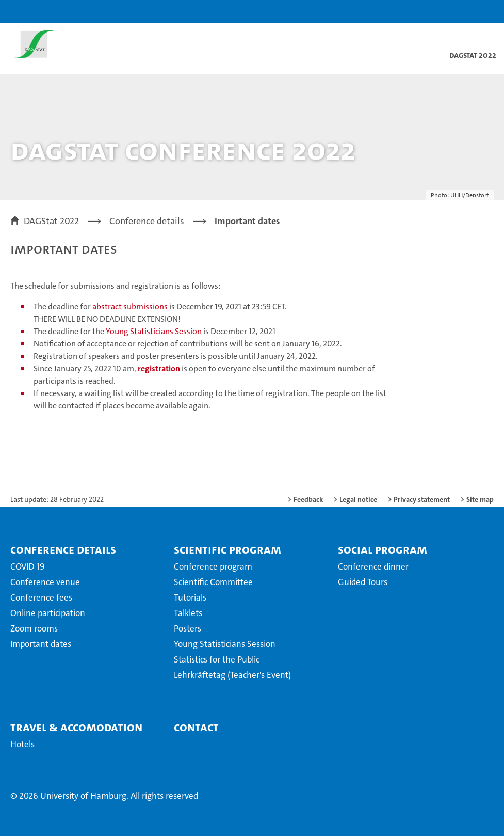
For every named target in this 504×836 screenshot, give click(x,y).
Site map (480, 499)
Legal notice (358, 499)
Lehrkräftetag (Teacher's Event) (232, 675)
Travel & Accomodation (76, 727)
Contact (196, 727)
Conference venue (45, 582)
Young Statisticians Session (154, 331)
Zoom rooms (34, 628)
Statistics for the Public (217, 659)
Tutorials (190, 597)
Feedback (308, 499)
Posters (188, 628)
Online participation (48, 613)
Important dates (41, 644)
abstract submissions (130, 306)
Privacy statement (422, 499)
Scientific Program (227, 549)
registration (159, 368)
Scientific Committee (213, 582)
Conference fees (41, 597)
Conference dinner (373, 566)
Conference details (63, 549)
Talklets (188, 613)
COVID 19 (28, 566)
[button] (464, 12)
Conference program (213, 566)
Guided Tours (363, 582)
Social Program (383, 549)
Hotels (22, 744)
